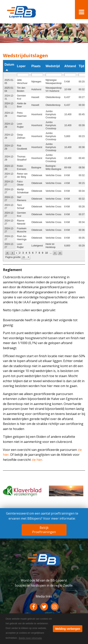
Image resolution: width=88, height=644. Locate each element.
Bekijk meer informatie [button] (30, 638)
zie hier (37, 460)
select (28, 257)
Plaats (36, 66)
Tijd (81, 66)
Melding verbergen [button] (68, 629)
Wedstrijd (53, 66)
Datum (9, 65)
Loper (21, 66)
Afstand (70, 66)
